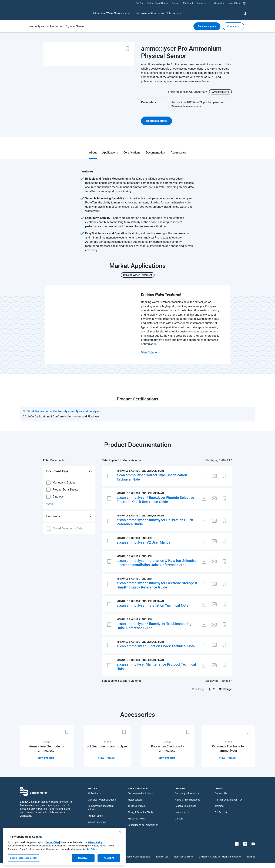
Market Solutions (97, 822)
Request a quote (207, 26)
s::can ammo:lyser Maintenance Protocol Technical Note (156, 666)
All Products (94, 793)
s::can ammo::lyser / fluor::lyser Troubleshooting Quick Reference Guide (154, 626)
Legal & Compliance (186, 806)
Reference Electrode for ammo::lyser (228, 748)
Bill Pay (219, 812)
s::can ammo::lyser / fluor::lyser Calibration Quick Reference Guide (155, 522)
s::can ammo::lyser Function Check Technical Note (156, 646)
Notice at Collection (184, 857)
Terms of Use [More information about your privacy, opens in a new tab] (52, 842)
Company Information (187, 793)
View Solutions (150, 353)
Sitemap (251, 857)
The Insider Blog (136, 806)
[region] (64, 846)
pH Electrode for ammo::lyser (107, 746)
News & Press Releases (187, 800)
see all (50, 504)
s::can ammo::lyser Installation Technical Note (152, 605)
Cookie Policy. (90, 849)
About (93, 153)
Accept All (109, 858)
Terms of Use (162, 857)
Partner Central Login (227, 800)
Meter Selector (135, 800)
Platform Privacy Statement (137, 857)
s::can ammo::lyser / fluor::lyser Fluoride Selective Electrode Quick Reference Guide (155, 500)
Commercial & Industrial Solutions (157, 13)
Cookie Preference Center (23, 858)
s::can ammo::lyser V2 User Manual (144, 542)
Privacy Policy (95, 842)
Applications (110, 153)
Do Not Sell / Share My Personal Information (220, 857)
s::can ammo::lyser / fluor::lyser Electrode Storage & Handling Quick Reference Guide (157, 585)
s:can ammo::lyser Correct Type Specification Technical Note (152, 477)
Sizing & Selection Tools (140, 812)
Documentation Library (140, 793)
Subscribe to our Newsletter (143, 825)
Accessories (178, 153)
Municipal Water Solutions (110, 13)
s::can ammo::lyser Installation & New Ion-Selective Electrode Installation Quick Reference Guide (157, 563)
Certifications (132, 153)
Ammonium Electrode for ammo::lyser (47, 748)
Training (219, 806)
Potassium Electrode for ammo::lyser (168, 748)
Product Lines (95, 816)
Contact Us (221, 793)
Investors (180, 812)
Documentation (155, 153)
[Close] (120, 832)
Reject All (83, 858)
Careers (179, 819)
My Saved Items (136, 819)
